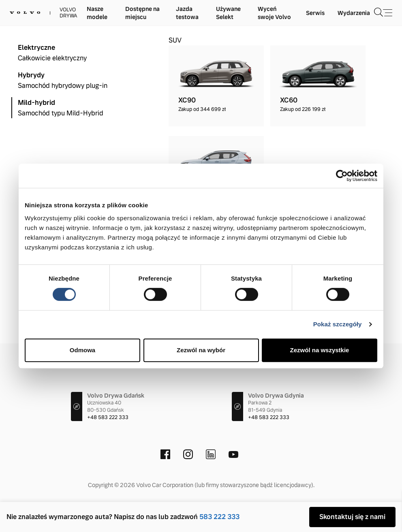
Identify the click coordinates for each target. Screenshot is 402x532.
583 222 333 (219, 517)
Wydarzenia (354, 13)
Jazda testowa (187, 13)
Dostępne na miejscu (142, 13)
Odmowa (82, 350)
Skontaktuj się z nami (352, 517)
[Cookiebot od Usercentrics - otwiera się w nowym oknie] (342, 176)
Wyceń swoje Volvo (274, 13)
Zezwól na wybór (201, 350)
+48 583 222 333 (108, 417)
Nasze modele (97, 13)
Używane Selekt (228, 13)
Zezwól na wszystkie (320, 350)
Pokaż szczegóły (338, 324)
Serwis (315, 13)
